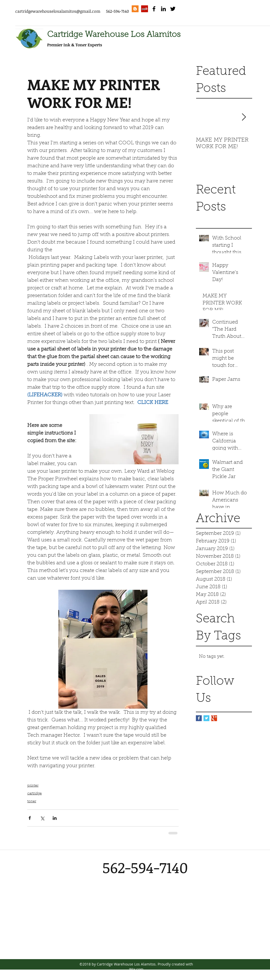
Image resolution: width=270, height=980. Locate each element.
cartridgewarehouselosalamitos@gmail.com (58, 11)
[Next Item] (244, 117)
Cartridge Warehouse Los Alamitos (114, 35)
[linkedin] (163, 9)
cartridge (35, 794)
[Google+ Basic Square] (214, 718)
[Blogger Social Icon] (135, 9)
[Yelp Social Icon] (145, 9)
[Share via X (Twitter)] (42, 818)
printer (33, 786)
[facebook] (154, 9)
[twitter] (173, 9)
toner (32, 802)
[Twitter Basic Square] (206, 718)
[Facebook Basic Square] (199, 718)
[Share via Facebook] (30, 818)
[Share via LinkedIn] (55, 818)
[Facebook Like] (214, 20)
